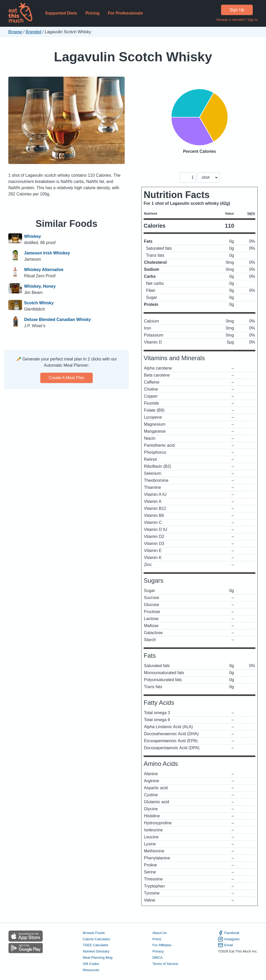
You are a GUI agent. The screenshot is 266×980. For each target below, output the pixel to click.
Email (225, 945)
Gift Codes (91, 964)
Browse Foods (94, 933)
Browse (15, 32)
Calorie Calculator (97, 939)
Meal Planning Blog (98, 958)
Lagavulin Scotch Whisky (133, 57)
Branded (34, 32)
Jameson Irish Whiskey (47, 253)
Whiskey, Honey (40, 286)
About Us (160, 933)
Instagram (229, 939)
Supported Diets (61, 13)
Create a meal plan (67, 378)
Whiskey (33, 236)
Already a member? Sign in (237, 20)
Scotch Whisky (39, 303)
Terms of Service (165, 964)
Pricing (92, 13)
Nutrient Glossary (96, 951)
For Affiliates (162, 945)
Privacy (158, 951)
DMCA (158, 958)
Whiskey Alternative (44, 270)
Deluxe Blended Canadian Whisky (58, 320)
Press (157, 939)
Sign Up (237, 10)
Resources (91, 970)
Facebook (229, 933)
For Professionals (125, 13)
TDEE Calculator (96, 945)
